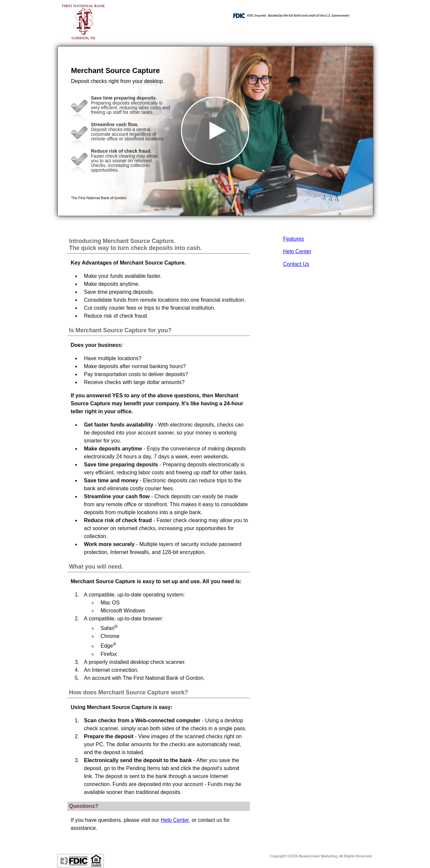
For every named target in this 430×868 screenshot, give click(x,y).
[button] (215, 131)
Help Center (297, 251)
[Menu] (363, 13)
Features (293, 239)
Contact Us (296, 264)
